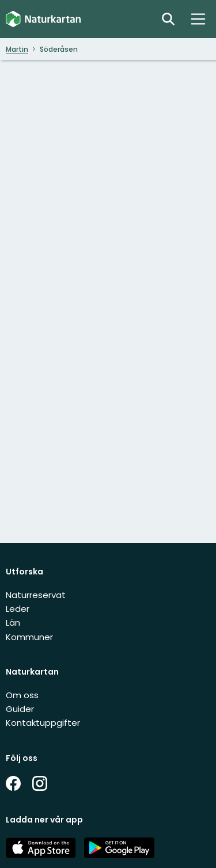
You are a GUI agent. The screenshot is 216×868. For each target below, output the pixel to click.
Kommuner (29, 637)
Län (13, 623)
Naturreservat (36, 595)
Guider (20, 709)
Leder (18, 609)
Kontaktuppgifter (43, 723)
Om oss (22, 695)
